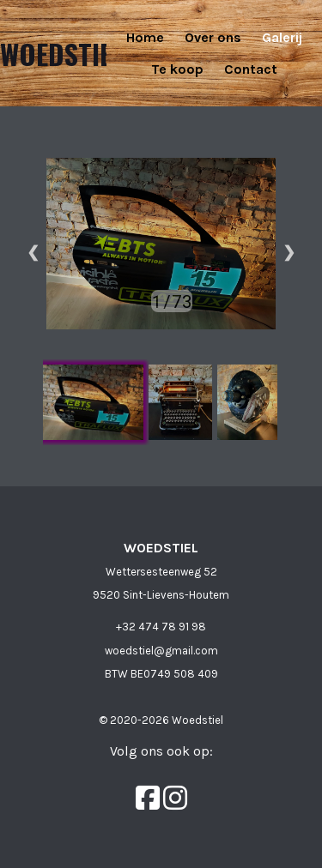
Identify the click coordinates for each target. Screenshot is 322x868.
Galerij (282, 37)
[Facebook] (149, 798)
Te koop (177, 69)
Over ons (213, 37)
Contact (251, 69)
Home (145, 37)
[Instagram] (175, 798)
